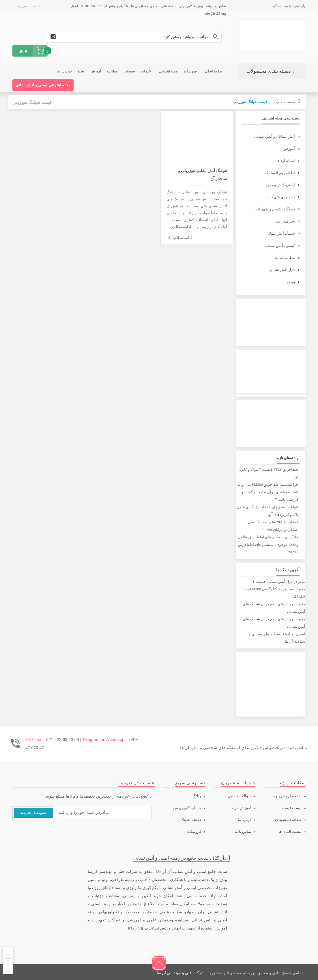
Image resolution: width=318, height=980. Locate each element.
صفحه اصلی (286, 102)
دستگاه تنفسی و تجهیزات (275, 209)
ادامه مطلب (182, 227)
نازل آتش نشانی (282, 270)
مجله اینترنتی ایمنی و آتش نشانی (43, 85)
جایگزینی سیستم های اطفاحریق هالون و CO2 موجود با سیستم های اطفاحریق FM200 (268, 545)
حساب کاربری (27, 6)
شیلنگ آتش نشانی (280, 233)
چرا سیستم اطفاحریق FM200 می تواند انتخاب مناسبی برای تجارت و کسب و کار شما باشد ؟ (268, 492)
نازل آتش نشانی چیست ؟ (273, 582)
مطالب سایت (284, 258)
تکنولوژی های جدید (280, 197)
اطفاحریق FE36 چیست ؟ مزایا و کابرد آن (269, 473)
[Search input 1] (134, 37)
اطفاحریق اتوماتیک (280, 173)
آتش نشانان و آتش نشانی (274, 136)
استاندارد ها (286, 161)
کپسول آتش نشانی (280, 246)
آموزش (289, 149)
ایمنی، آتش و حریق (280, 185)
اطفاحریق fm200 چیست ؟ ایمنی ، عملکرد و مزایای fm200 (272, 526)
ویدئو (291, 282)
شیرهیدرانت (285, 221)
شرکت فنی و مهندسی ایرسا (181, 973)
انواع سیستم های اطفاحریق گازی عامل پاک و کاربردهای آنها (268, 511)
